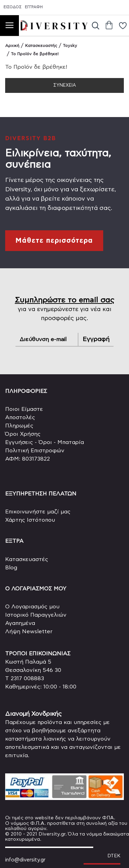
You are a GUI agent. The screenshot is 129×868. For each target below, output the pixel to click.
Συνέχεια (65, 85)
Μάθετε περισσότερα (54, 241)
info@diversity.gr (25, 860)
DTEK (114, 856)
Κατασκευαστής (41, 46)
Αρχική (12, 46)
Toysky (70, 46)
